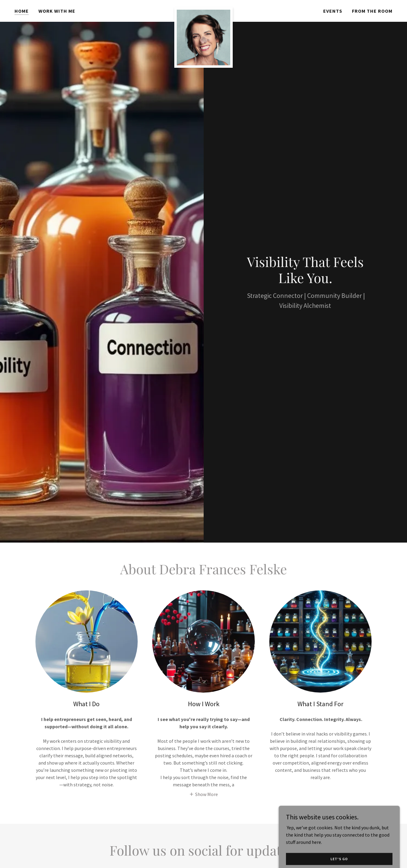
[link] (203, 10)
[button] (203, 794)
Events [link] (333, 11)
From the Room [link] (372, 11)
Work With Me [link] (57, 11)
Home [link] (22, 11)
